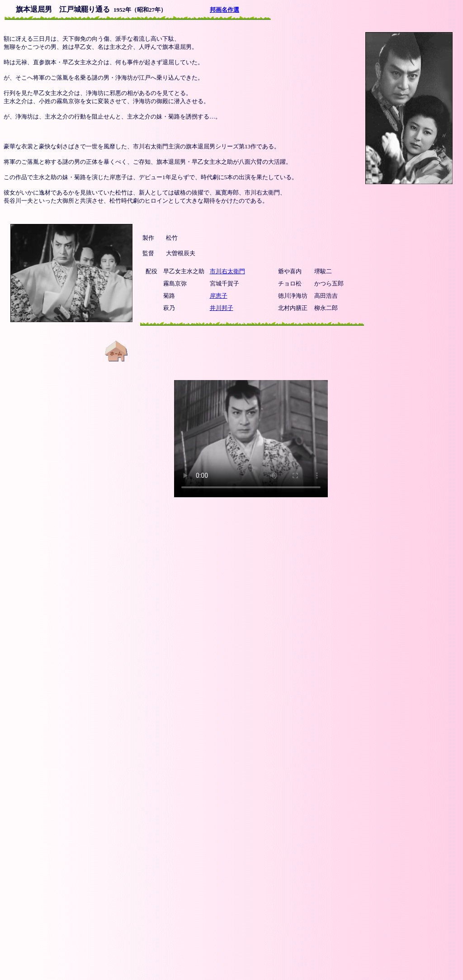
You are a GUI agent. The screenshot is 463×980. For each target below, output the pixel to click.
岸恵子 (219, 296)
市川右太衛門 (227, 271)
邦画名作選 (224, 10)
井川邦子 (222, 308)
